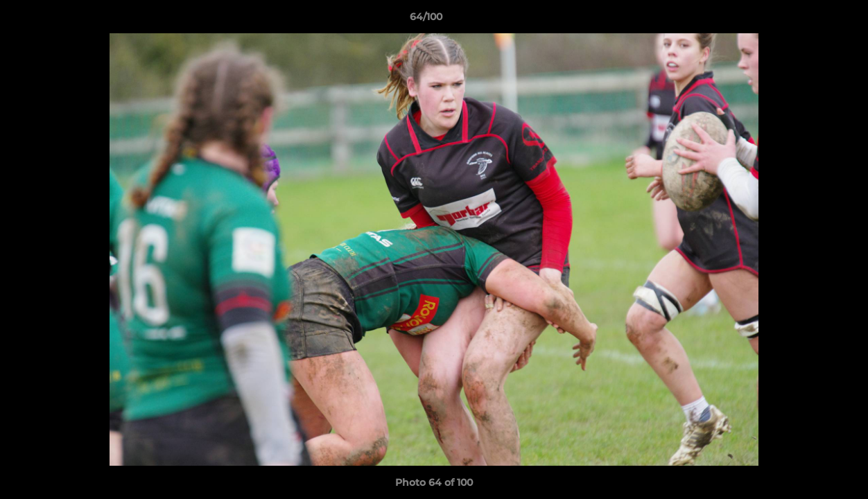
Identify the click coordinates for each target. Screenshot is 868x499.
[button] (810, 20)
